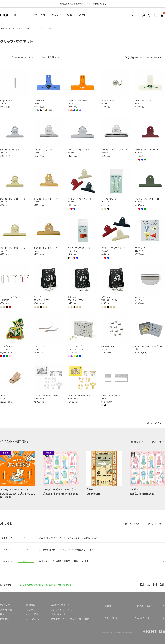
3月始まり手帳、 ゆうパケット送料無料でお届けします (83, 4)
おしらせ (30, 609)
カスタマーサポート (60, 605)
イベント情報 (32, 614)
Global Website (143, 618)
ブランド (56, 15)
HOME (3, 28)
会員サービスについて (62, 609)
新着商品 (4, 619)
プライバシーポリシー (61, 614)
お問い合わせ (33, 619)
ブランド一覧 (6, 609)
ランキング (5, 605)
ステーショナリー (28, 28)
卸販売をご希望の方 (145, 606)
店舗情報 (136, 442)
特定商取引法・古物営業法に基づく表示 (70, 619)
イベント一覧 (155, 442)
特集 (70, 15)
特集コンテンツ (7, 614)
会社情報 (107, 606)
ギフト (82, 15)
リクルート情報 (110, 618)
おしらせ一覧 (155, 524)
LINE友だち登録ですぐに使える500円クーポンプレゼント (45, 585)
